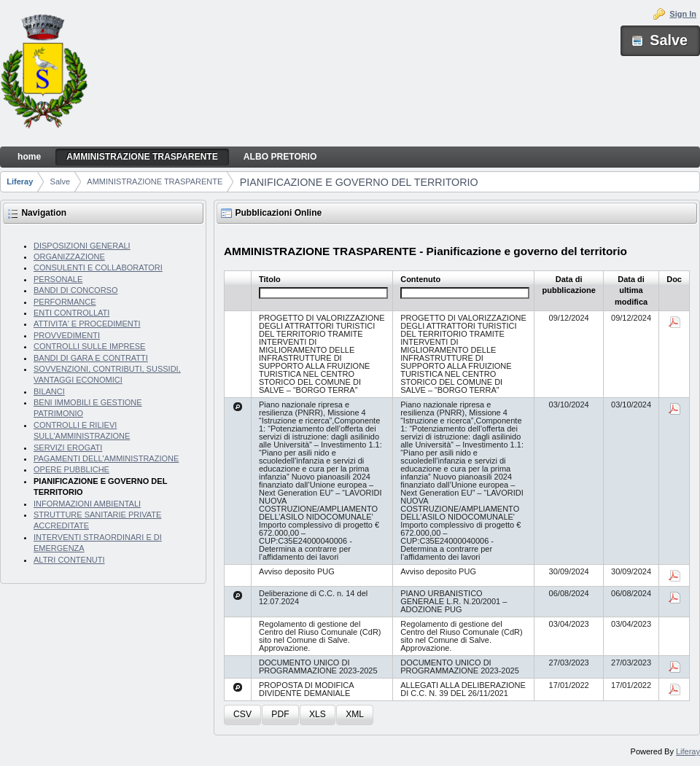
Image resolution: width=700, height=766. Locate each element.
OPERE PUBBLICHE (71, 469)
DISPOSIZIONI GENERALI (82, 246)
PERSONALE (58, 279)
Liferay (20, 181)
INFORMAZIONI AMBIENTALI (87, 504)
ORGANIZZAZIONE (69, 257)
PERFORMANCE (65, 302)
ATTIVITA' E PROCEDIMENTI (87, 324)
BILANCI (49, 391)
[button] (242, 715)
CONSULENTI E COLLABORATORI (98, 267)
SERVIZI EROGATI (68, 448)
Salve (61, 181)
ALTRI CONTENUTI (69, 560)
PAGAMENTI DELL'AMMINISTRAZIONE (106, 458)
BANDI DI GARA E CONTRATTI (91, 358)
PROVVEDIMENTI (67, 335)
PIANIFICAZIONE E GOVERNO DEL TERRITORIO (359, 182)
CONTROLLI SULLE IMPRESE (89, 346)
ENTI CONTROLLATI (71, 313)
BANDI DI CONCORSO (76, 290)
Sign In (683, 14)
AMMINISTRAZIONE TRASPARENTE (155, 181)
